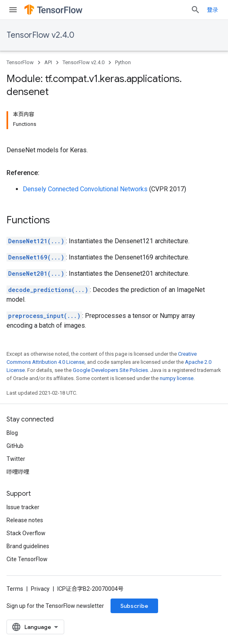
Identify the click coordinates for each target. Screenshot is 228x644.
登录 (213, 10)
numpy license (177, 378)
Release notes (25, 520)
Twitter (16, 459)
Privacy (40, 589)
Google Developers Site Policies (110, 370)
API (48, 62)
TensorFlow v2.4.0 (40, 35)
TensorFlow (20, 62)
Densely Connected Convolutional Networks (85, 189)
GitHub (15, 446)
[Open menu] (13, 10)
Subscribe (134, 606)
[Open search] (195, 10)
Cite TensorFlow (27, 559)
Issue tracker (23, 507)
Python (123, 62)
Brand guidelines (28, 546)
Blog (12, 433)
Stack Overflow (26, 533)
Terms (15, 589)
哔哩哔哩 (18, 472)
